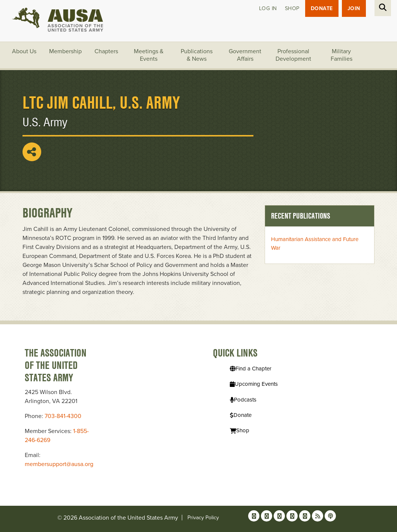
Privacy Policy (203, 518)
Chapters (106, 51)
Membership (65, 51)
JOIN (354, 8)
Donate (322, 8)
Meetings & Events (149, 55)
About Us (24, 51)
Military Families (342, 55)
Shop (292, 8)
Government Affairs (245, 55)
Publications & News (197, 55)
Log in (268, 8)
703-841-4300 (63, 416)
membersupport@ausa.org (59, 464)
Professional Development (293, 55)
